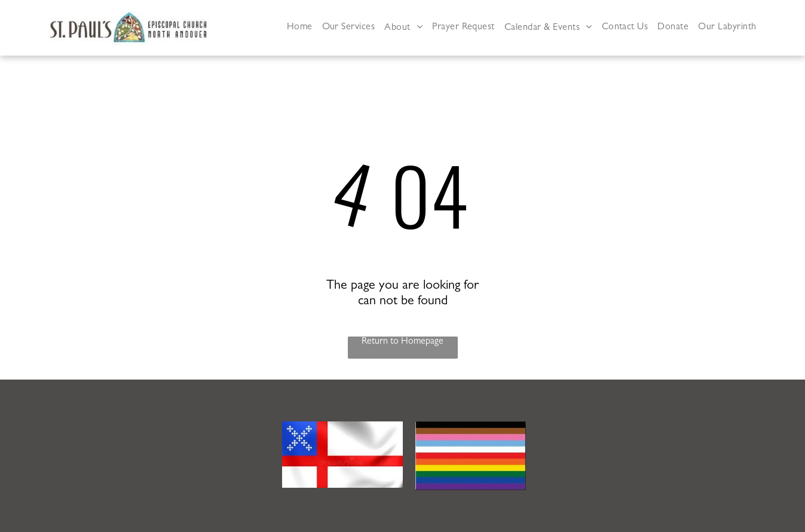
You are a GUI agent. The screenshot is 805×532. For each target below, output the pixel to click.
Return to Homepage (402, 342)
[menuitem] (300, 28)
